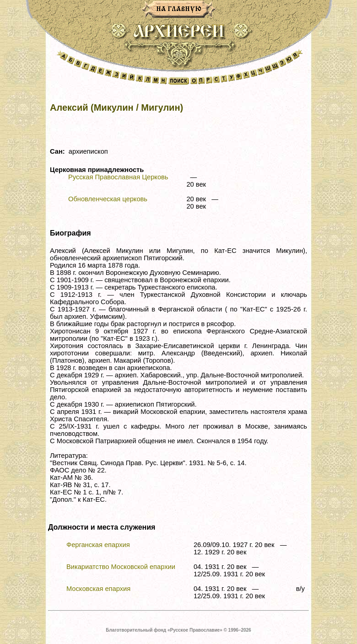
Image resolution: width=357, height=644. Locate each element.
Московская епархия (98, 589)
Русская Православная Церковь (118, 177)
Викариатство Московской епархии (121, 567)
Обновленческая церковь (108, 199)
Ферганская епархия (98, 545)
